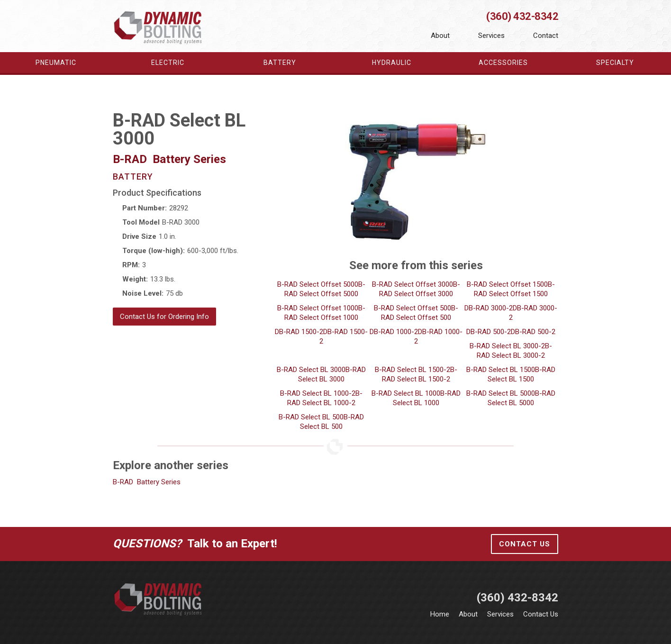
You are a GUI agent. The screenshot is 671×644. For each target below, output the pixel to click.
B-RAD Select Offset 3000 (413, 284)
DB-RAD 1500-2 (299, 332)
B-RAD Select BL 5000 (501, 393)
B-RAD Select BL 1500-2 (413, 370)
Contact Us (525, 544)
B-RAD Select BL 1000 (406, 393)
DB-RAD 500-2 (489, 332)
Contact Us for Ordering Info (164, 317)
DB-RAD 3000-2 (489, 308)
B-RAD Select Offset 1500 (507, 284)
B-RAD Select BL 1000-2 (318, 393)
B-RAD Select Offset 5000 (318, 284)
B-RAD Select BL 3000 (311, 370)
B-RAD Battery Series (147, 482)
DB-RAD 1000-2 (394, 332)
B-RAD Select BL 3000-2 (507, 346)
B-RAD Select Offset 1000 (318, 308)
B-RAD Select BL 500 (311, 417)
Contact (546, 36)
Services (491, 36)
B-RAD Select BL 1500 (501, 370)
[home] (158, 27)
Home (440, 614)
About (440, 36)
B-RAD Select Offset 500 (413, 308)
